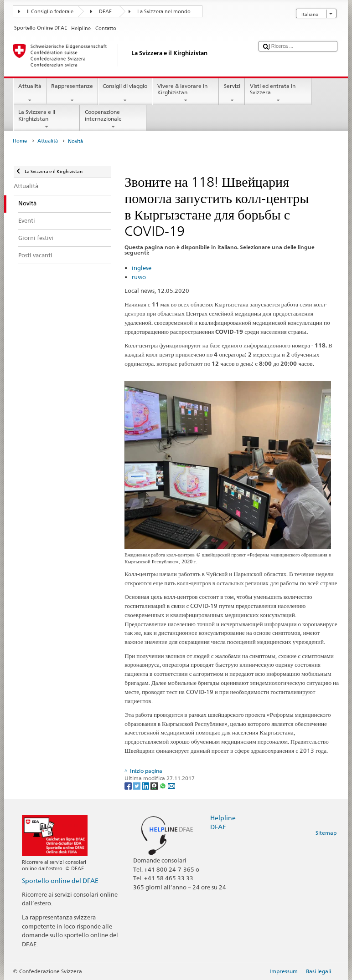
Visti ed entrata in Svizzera (278, 93)
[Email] (171, 785)
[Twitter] (137, 785)
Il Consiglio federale (50, 12)
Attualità (30, 93)
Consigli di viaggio (125, 93)
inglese (142, 268)
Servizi (232, 93)
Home (20, 141)
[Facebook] (129, 785)
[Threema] (155, 785)
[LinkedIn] (146, 785)
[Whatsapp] (163, 785)
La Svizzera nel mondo (164, 12)
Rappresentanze (72, 93)
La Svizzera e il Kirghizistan (47, 119)
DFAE (105, 12)
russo (139, 277)
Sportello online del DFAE (60, 880)
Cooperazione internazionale (113, 119)
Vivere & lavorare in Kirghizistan (186, 93)
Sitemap (326, 833)
